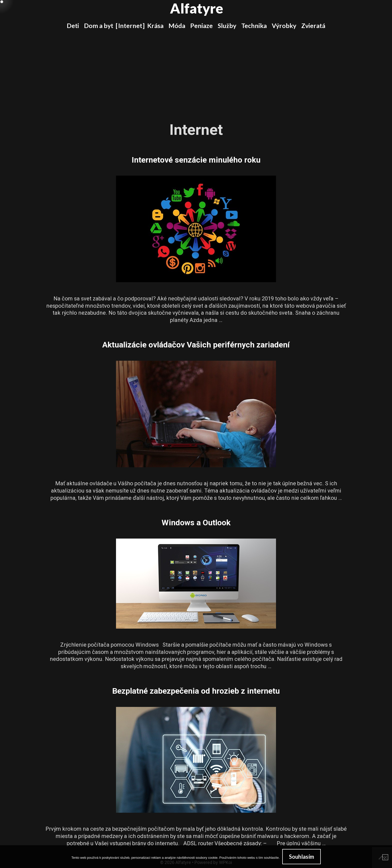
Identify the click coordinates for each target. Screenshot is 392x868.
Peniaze (201, 26)
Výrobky (284, 26)
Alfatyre (197, 8)
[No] (385, 857)
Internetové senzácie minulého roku (196, 160)
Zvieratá (313, 26)
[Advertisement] (196, 72)
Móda (177, 26)
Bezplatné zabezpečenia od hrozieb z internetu (196, 691)
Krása (155, 26)
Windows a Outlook (196, 523)
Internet (130, 26)
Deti (73, 26)
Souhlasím (301, 857)
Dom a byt (99, 26)
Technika (254, 26)
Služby (227, 26)
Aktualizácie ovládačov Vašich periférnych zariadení (196, 345)
